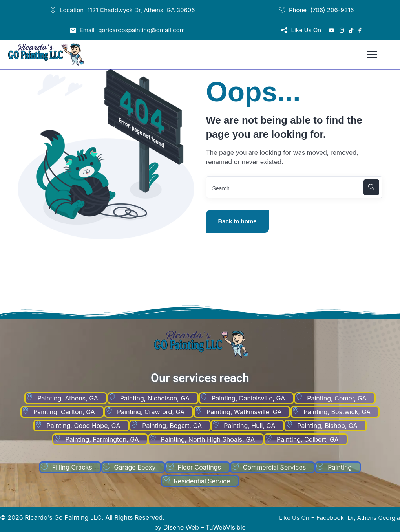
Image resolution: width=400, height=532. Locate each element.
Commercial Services (274, 467)
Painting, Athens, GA (68, 398)
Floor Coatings (199, 467)
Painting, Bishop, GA (327, 426)
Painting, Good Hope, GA (83, 426)
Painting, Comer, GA (337, 398)
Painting (340, 467)
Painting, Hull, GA (249, 426)
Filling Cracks (72, 467)
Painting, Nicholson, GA (155, 398)
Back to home (237, 222)
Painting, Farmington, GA (102, 439)
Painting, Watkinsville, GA (244, 412)
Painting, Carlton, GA (64, 412)
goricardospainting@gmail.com (142, 30)
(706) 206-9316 (332, 10)
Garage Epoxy (135, 467)
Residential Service (202, 481)
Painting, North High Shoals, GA (208, 439)
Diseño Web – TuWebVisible (205, 527)
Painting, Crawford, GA (151, 412)
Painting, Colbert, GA (308, 439)
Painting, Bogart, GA (172, 426)
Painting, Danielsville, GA (248, 398)
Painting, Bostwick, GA (337, 412)
